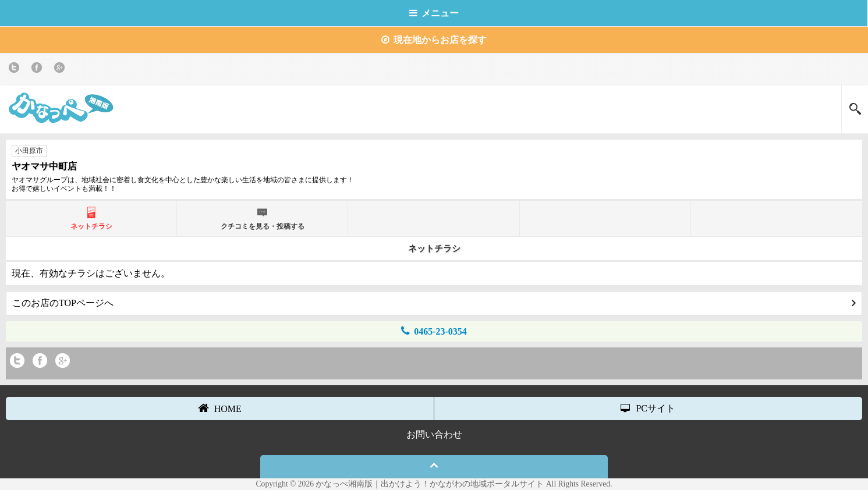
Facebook (39, 70)
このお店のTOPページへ (434, 303)
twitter (16, 70)
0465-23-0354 (434, 331)
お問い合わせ (434, 434)
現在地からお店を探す (434, 40)
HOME (220, 408)
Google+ (61, 70)
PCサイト (648, 408)
